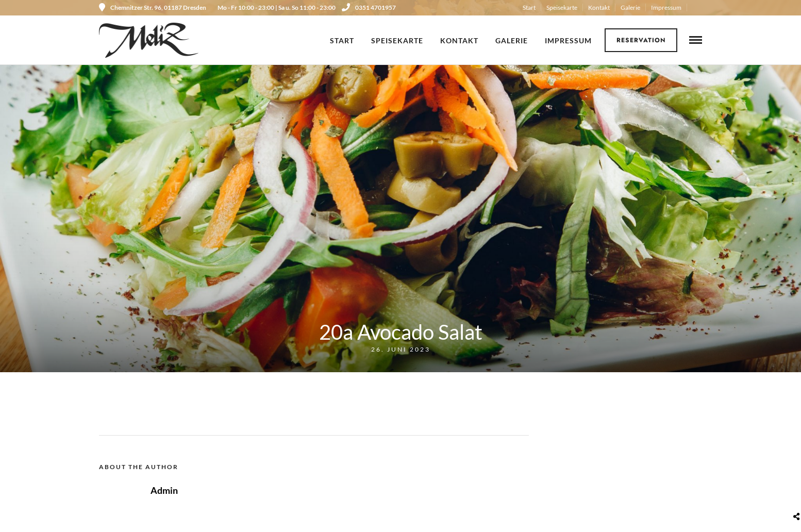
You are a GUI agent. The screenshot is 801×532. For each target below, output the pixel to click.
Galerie (630, 7)
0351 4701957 (369, 7)
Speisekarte (562, 7)
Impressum (666, 7)
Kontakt (599, 7)
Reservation (641, 40)
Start (529, 7)
